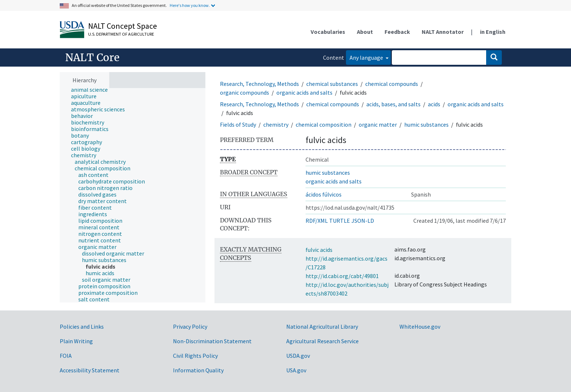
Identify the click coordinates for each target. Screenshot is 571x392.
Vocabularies (328, 32)
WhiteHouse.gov (420, 326)
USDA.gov (298, 356)
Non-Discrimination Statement (212, 341)
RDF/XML (317, 221)
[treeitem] (92, 90)
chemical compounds (392, 84)
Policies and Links (82, 326)
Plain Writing (76, 341)
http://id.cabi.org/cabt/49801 (342, 276)
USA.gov (296, 370)
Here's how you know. (190, 5)
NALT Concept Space (123, 26)
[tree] (133, 195)
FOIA (66, 356)
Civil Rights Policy (195, 356)
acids (434, 104)
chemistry (276, 124)
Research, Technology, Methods (259, 84)
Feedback (397, 32)
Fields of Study (238, 124)
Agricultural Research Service (322, 341)
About (365, 32)
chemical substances (332, 84)
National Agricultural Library (322, 326)
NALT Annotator (443, 32)
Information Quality (198, 370)
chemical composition (324, 124)
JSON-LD (363, 221)
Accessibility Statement (90, 370)
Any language (367, 58)
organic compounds (245, 92)
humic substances (426, 124)
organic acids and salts (304, 92)
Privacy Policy (190, 326)
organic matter (378, 124)
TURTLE (340, 221)
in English (493, 32)
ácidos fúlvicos (324, 194)
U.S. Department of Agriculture (121, 34)
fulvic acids (319, 250)
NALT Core (92, 58)
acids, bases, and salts (393, 104)
